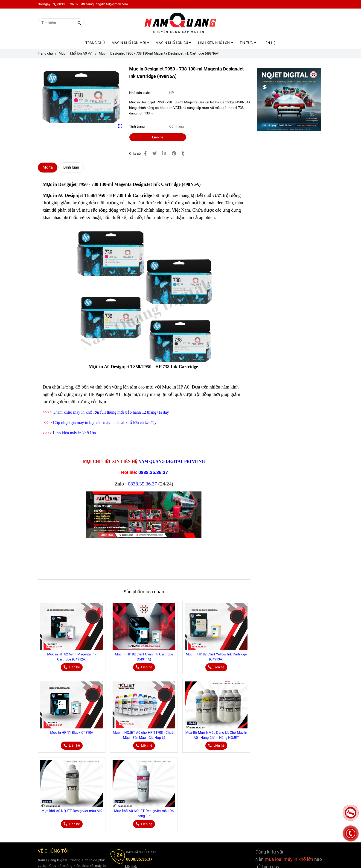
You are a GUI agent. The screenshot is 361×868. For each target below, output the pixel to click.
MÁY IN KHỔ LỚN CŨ (173, 43)
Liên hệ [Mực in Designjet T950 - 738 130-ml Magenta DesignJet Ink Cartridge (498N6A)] (158, 137)
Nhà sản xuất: (140, 93)
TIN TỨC (248, 43)
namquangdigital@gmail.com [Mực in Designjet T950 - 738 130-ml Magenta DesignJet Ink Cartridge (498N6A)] (105, 4)
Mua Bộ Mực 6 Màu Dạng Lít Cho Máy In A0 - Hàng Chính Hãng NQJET (216, 735)
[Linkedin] (164, 153)
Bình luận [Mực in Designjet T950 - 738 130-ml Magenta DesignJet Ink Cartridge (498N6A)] (71, 167)
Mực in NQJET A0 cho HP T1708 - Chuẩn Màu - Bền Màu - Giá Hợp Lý (144, 735)
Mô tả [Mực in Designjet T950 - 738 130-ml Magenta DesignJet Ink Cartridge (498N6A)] (48, 167)
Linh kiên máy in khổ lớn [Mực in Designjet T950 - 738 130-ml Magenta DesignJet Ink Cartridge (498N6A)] (74, 433)
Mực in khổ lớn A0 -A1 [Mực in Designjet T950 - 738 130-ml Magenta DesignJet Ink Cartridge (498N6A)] (76, 53)
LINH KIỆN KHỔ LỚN (215, 43)
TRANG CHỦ (95, 43)
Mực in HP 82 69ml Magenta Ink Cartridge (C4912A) (72, 657)
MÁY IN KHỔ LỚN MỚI (130, 43)
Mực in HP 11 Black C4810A (72, 733)
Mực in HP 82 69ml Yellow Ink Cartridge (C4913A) (216, 657)
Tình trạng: (138, 126)
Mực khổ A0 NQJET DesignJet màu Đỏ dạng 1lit (144, 813)
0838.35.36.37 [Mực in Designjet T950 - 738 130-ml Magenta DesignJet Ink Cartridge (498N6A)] (66, 4)
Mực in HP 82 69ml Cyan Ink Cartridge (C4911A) (144, 657)
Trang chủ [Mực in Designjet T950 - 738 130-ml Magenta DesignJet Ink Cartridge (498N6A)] (45, 53)
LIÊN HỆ (269, 43)
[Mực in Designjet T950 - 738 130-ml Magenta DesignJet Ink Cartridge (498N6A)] (180, 23)
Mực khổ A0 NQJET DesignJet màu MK (72, 811)
